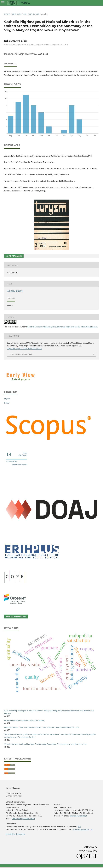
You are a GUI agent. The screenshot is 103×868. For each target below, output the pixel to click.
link (79, 826)
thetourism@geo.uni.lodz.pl (24, 818)
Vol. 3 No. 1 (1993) (31, 14)
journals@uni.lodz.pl (78, 816)
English (7, 399)
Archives (17, 14)
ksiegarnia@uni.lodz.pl (83, 829)
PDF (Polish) (15, 256)
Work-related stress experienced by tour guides (24, 720)
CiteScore (23, 454)
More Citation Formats (21, 354)
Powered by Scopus (20, 464)
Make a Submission (16, 617)
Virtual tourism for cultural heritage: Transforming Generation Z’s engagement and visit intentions (46, 744)
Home (7, 14)
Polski (7, 403)
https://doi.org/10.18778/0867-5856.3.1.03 (29, 54)
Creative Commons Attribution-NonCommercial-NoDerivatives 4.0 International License (62, 327)
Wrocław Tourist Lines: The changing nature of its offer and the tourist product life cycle (42, 727)
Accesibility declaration (15, 834)
